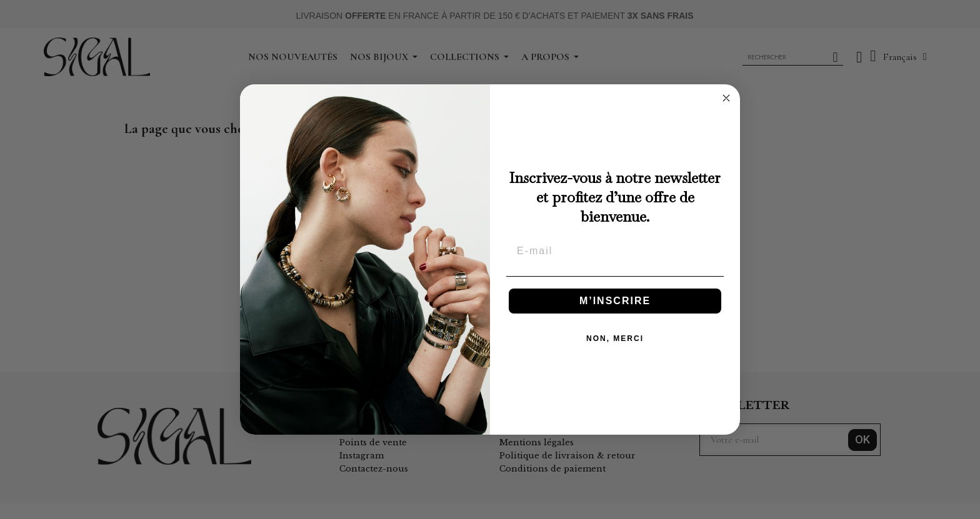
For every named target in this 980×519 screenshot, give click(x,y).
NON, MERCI (615, 339)
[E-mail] (615, 251)
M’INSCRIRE (615, 301)
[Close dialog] (726, 98)
